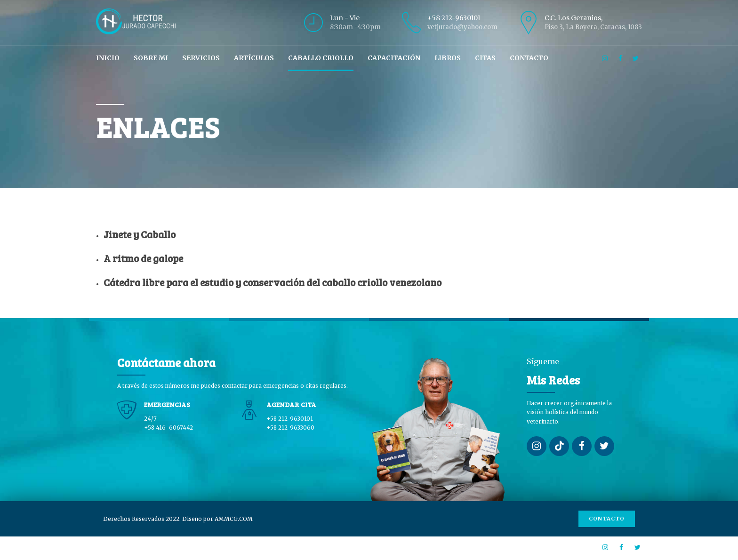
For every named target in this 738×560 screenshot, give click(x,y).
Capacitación (394, 58)
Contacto (529, 58)
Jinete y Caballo (140, 234)
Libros (448, 58)
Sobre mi (151, 58)
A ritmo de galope (143, 258)
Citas (485, 58)
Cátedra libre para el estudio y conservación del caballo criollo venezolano (273, 282)
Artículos (254, 58)
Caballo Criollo (321, 58)
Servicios (201, 58)
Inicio (108, 58)
